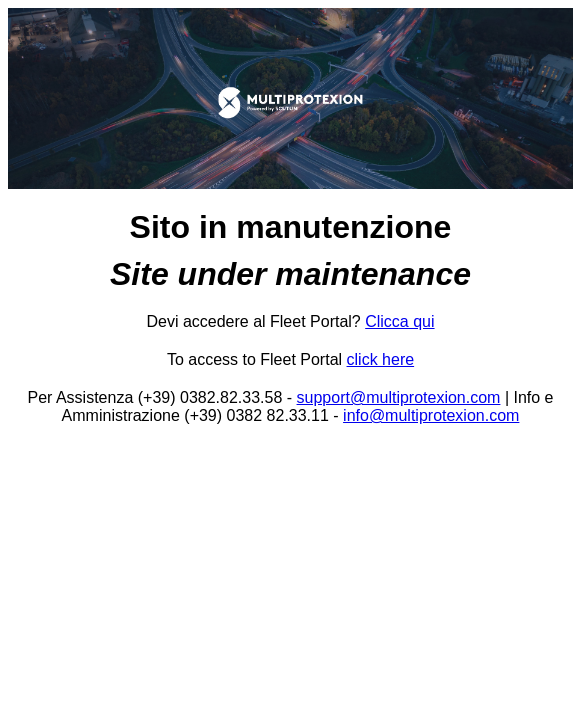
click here (381, 359)
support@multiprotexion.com (399, 397)
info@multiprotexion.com (431, 415)
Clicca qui (399, 321)
